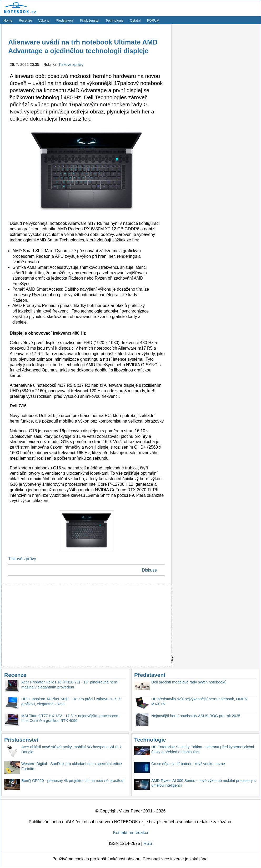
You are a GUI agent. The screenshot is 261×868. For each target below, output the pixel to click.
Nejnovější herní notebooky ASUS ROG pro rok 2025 (196, 716)
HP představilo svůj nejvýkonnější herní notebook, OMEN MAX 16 (199, 701)
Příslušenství (90, 20)
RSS (148, 843)
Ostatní (135, 20)
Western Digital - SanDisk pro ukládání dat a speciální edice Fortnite (72, 766)
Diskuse (149, 570)
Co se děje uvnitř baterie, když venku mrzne (188, 764)
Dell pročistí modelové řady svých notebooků (189, 682)
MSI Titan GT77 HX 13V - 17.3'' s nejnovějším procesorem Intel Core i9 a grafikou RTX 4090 (70, 718)
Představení (65, 20)
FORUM (153, 20)
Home (8, 20)
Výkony (44, 20)
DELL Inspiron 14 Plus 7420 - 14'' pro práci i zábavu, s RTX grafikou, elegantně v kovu (71, 701)
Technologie (114, 20)
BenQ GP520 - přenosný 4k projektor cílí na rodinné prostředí (73, 781)
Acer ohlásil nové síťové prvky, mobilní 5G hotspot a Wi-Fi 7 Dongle (71, 749)
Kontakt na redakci (131, 833)
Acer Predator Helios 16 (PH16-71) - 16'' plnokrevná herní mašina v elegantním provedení (70, 685)
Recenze (25, 20)
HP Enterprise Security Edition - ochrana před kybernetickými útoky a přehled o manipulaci (203, 749)
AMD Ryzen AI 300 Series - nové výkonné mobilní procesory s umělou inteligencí (204, 783)
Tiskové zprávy (71, 65)
